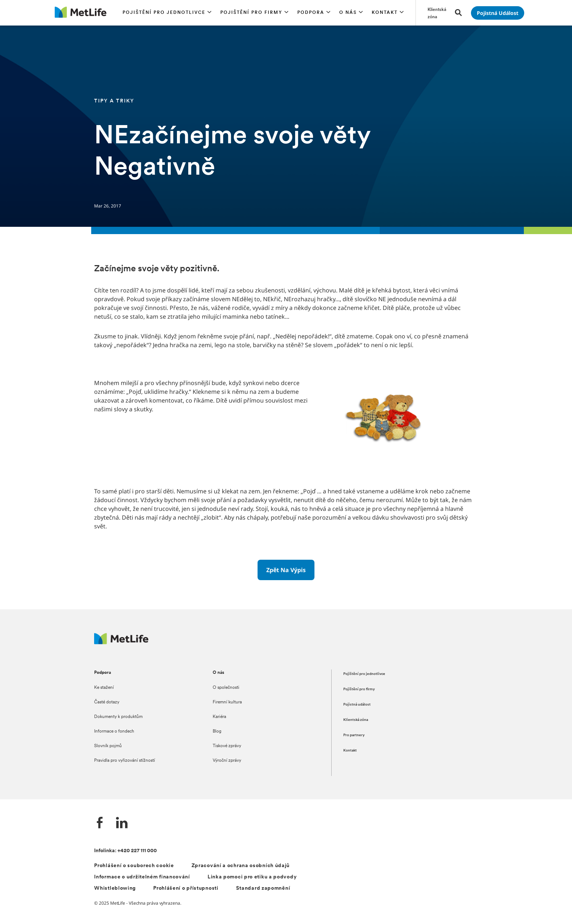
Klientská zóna (356, 720)
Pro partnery (354, 735)
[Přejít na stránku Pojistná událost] (498, 13)
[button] (167, 13)
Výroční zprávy (227, 761)
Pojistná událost (357, 705)
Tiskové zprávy (227, 746)
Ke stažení (104, 688)
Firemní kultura (227, 702)
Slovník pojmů (108, 746)
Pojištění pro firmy (359, 689)
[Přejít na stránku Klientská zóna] (437, 13)
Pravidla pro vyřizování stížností (125, 761)
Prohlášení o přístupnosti (186, 888)
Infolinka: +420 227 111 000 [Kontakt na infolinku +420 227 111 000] (125, 851)
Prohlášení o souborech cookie (134, 866)
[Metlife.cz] (121, 642)
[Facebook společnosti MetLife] (100, 824)
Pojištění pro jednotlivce (364, 674)
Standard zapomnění (263, 888)
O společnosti (226, 688)
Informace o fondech (114, 731)
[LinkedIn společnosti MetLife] (122, 824)
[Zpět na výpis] (286, 570)
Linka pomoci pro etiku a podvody (252, 877)
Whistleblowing (115, 888)
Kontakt (350, 751)
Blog (217, 731)
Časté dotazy (107, 702)
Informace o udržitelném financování (142, 877)
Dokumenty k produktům (118, 717)
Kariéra (219, 717)
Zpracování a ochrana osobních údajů (241, 866)
